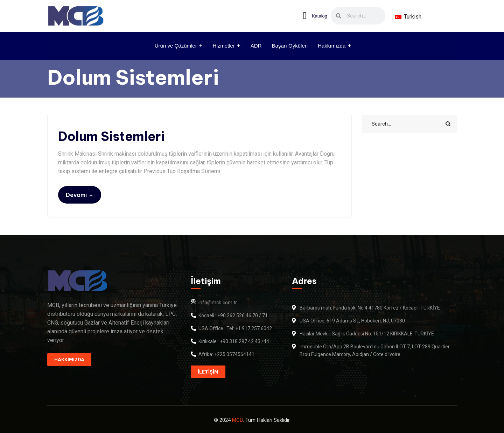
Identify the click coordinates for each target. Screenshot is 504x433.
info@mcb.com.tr (218, 303)
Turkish (408, 17)
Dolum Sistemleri (111, 137)
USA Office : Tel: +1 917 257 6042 (235, 328)
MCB (237, 420)
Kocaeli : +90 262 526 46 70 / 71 (233, 315)
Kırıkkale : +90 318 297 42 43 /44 (234, 341)
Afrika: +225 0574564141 (226, 354)
